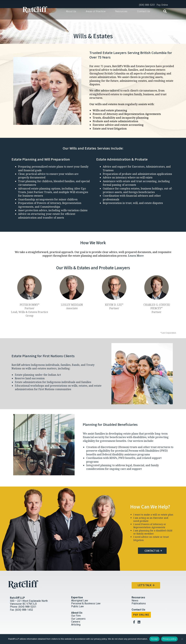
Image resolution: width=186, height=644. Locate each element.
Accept (154, 639)
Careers (76, 614)
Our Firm (76, 608)
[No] (182, 639)
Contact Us (144, 12)
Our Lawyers (78, 611)
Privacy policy (169, 639)
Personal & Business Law (86, 595)
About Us (71, 12)
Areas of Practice (96, 12)
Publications (139, 595)
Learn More (136, 247)
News (135, 592)
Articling (76, 617)
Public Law (77, 598)
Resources (121, 12)
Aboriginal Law (80, 592)
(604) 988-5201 (147, 5)
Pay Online (141, 607)
